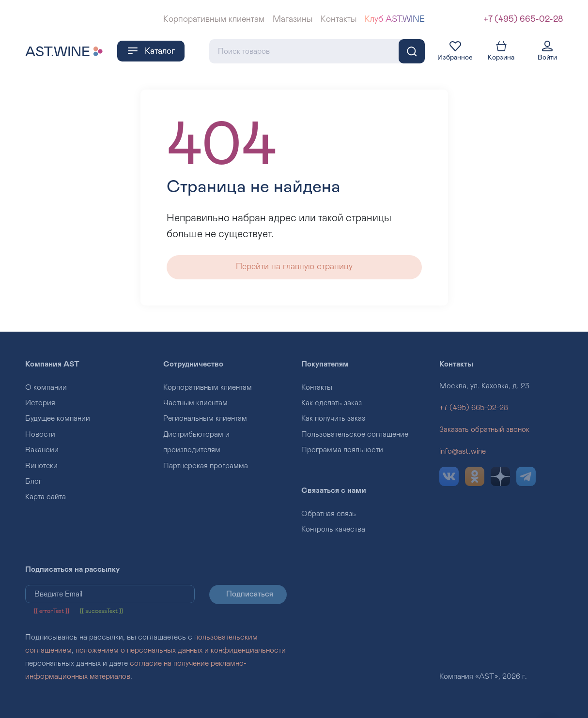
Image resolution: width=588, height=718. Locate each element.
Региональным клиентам (205, 418)
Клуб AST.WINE (395, 19)
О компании (46, 387)
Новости (40, 434)
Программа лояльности (342, 450)
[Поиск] (412, 51)
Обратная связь (329, 514)
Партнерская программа (206, 466)
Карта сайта (46, 497)
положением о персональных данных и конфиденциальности (181, 650)
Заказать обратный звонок (484, 429)
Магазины (293, 19)
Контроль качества (333, 529)
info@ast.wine (463, 451)
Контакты (339, 19)
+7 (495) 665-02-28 (523, 19)
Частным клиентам (195, 403)
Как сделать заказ (332, 403)
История (40, 403)
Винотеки (41, 466)
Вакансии (42, 450)
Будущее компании (58, 418)
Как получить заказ (333, 418)
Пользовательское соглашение (355, 434)
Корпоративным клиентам (214, 19)
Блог (33, 481)
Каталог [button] (151, 51)
